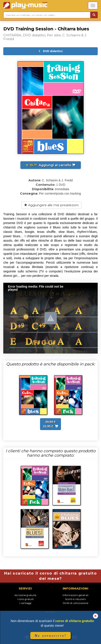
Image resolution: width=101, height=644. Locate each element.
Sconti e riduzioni (75, 599)
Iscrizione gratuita (25, 595)
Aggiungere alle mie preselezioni (51, 205)
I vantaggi (25, 603)
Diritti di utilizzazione (75, 603)
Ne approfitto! (51, 636)
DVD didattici (50, 51)
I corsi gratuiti (25, 599)
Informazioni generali (75, 595)
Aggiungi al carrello (51, 165)
